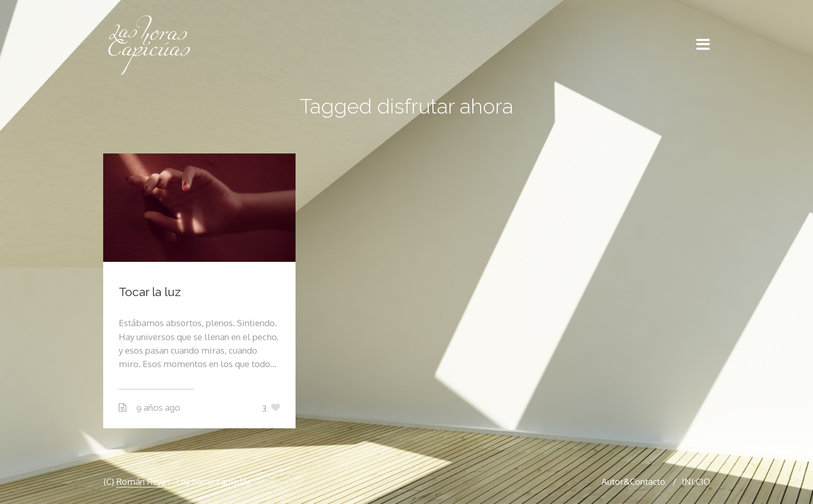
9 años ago (158, 408)
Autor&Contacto (633, 481)
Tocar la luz (150, 292)
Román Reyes (143, 481)
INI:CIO (696, 481)
